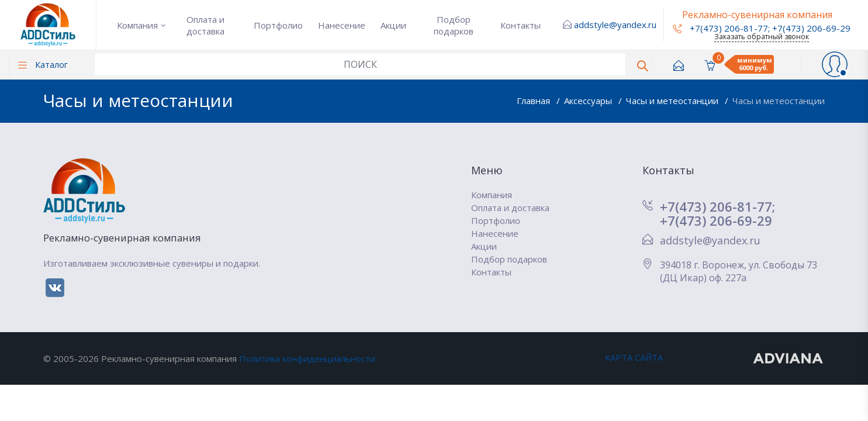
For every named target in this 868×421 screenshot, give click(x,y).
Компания (137, 25)
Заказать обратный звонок (762, 37)
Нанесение (342, 25)
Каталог (43, 64)
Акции (393, 25)
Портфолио (278, 25)
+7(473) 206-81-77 (720, 28)
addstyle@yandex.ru (615, 25)
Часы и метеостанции (673, 101)
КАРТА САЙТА (634, 357)
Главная (535, 101)
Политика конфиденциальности (307, 358)
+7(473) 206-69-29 (811, 28)
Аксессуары (589, 101)
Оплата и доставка (205, 25)
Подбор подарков (454, 25)
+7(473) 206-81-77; (717, 206)
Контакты (521, 25)
